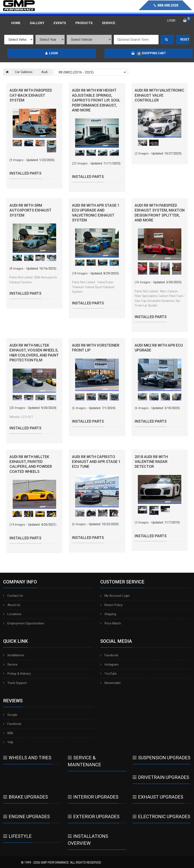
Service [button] (109, 23)
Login (52, 53)
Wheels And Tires (27, 758)
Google (10, 715)
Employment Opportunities (24, 623)
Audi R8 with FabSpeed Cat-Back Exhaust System (31, 95)
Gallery (37, 23)
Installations (14, 655)
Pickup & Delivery (17, 674)
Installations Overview (88, 840)
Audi (44, 72)
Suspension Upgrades (161, 758)
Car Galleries (24, 72)
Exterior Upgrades (94, 817)
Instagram (109, 665)
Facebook (109, 655)
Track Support (15, 683)
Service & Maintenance (84, 761)
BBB (8, 733)
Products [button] (84, 23)
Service (10, 665)
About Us (12, 605)
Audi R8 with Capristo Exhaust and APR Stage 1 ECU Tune (96, 462)
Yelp (8, 742)
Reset (185, 39)
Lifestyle (17, 836)
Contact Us (13, 596)
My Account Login (115, 596)
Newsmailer (111, 683)
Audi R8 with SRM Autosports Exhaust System (31, 210)
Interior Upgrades (93, 797)
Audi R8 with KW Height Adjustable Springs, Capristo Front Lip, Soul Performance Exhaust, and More (96, 100)
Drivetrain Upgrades (161, 777)
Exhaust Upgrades (158, 797)
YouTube (109, 674)
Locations (12, 614)
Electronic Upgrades (161, 817)
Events (60, 23)
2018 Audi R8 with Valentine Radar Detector (151, 462)
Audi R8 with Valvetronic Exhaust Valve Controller (159, 95)
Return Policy (111, 605)
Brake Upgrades (26, 797)
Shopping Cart (149, 53)
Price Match (111, 623)
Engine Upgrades (26, 817)
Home (16, 23)
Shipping (108, 614)
